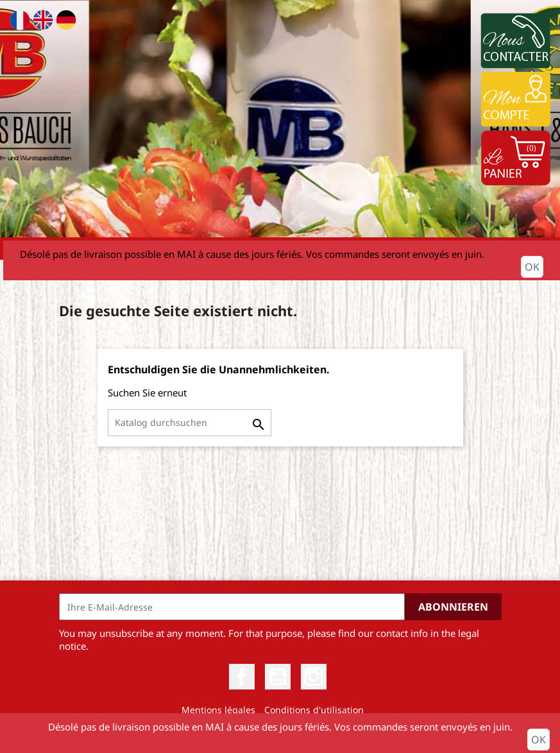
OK (532, 267)
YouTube (278, 677)
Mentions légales (218, 710)
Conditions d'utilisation (314, 710)
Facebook (242, 677)
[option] (280, 119)
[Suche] (190, 423)
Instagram (314, 677)
